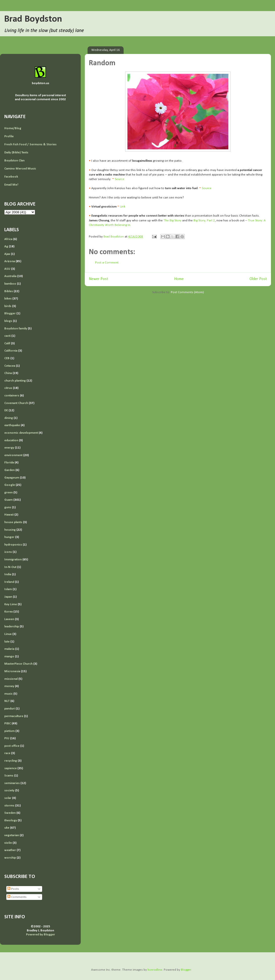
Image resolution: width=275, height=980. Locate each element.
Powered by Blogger (40, 935)
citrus (8, 388)
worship (10, 858)
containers (12, 396)
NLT (7, 701)
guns (8, 507)
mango (9, 656)
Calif (7, 343)
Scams (9, 776)
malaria (9, 649)
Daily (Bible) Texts (16, 153)
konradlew (155, 970)
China (8, 373)
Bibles (9, 291)
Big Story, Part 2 (204, 221)
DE (6, 410)
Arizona (10, 261)
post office (12, 746)
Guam (8, 500)
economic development (21, 433)
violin (8, 843)
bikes (8, 299)
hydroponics (13, 545)
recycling (11, 761)
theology (11, 820)
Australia (10, 276)
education (11, 440)
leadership (12, 627)
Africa (8, 239)
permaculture (14, 716)
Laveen (9, 619)
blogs (8, 321)
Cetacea (10, 366)
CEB (7, 358)
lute (7, 642)
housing (10, 530)
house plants (13, 522)
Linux (8, 634)
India (8, 574)
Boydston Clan (14, 161)
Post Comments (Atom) (187, 292)
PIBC (8, 723)
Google (10, 485)
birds (8, 306)
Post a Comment (107, 263)
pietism (9, 731)
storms (9, 806)
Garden (9, 470)
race (7, 753)
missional (11, 679)
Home (179, 279)
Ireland (9, 582)
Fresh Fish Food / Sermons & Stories (30, 144)
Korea (8, 612)
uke (7, 828)
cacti (7, 336)
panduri (10, 709)
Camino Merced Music (20, 169)
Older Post (258, 279)
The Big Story (172, 221)
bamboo (10, 284)
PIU (7, 738)
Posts (13, 889)
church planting (15, 381)
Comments (17, 897)
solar (8, 798)
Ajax (7, 254)
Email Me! (11, 185)
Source (120, 179)
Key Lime (11, 604)
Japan (8, 597)
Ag (6, 246)
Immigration (13, 560)
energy (9, 448)
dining (9, 418)
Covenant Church (16, 403)
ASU (7, 269)
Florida (9, 463)
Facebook (11, 177)
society (9, 790)
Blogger (10, 313)
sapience (10, 768)
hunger (9, 537)
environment (13, 455)
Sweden (10, 813)
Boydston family (16, 329)
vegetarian (12, 835)
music (8, 694)
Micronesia (12, 671)
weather (10, 850)
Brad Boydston (33, 19)
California (11, 351)
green (8, 493)
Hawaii (9, 515)
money (9, 686)
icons (8, 552)
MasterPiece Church (18, 664)
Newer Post (99, 279)
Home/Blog (13, 128)
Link (123, 207)
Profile (9, 136)
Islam (8, 589)
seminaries (12, 783)
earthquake (12, 425)
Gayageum (12, 478)
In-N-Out (10, 567)
